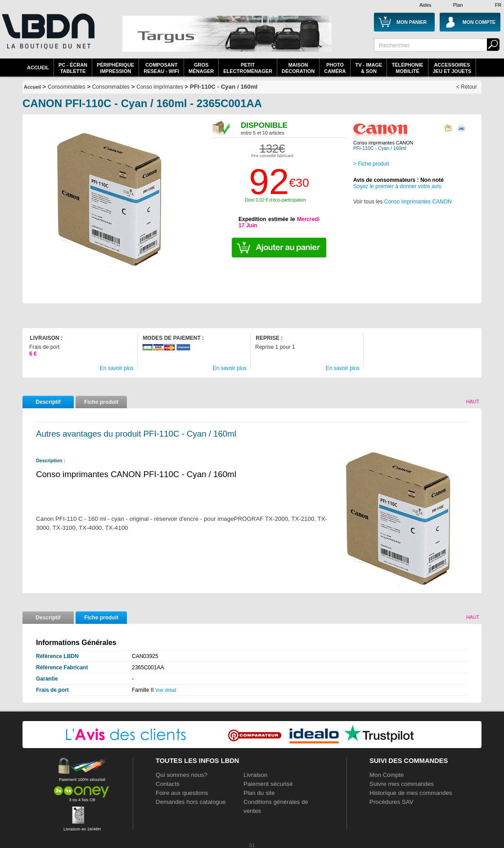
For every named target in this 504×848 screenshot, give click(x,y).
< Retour (467, 87)
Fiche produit (101, 402)
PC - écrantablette (73, 68)
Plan (458, 5)
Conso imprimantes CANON (418, 202)
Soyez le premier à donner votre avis (397, 186)
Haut (473, 401)
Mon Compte (387, 775)
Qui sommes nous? (182, 775)
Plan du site (259, 793)
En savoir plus (117, 368)
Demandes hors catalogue (191, 802)
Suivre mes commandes (402, 784)
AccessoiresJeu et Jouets (452, 68)
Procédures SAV (391, 802)
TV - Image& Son (369, 68)
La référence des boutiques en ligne (47, 37)
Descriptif (48, 402)
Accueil (38, 68)
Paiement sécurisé (268, 784)
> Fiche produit (371, 164)
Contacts (168, 784)
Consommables (111, 87)
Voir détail (166, 690)
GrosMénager (201, 68)
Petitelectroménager (248, 68)
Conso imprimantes (160, 87)
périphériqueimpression (115, 68)
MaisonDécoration (298, 68)
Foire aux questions (182, 793)
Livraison (255, 775)
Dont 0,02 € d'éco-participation (275, 200)
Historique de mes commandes (411, 793)
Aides (425, 5)
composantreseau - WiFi (161, 68)
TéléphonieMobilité (407, 68)
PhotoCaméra (335, 68)
